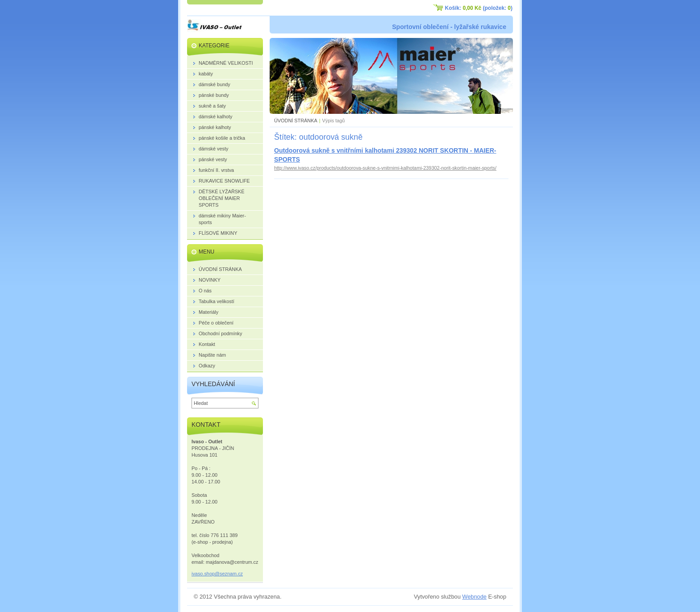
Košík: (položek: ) (479, 8)
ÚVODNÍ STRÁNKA (296, 121)
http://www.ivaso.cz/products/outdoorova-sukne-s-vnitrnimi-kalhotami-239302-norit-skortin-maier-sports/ (385, 168)
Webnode (474, 597)
